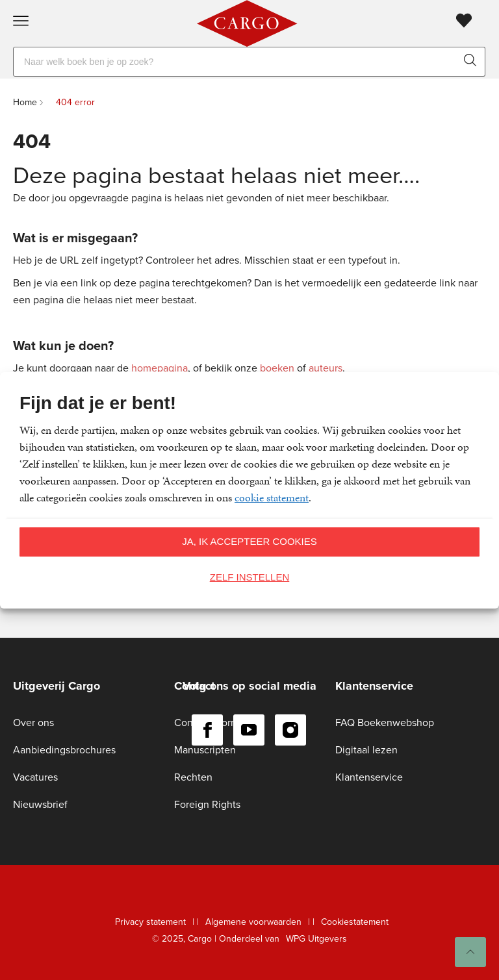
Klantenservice (369, 777)
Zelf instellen (250, 577)
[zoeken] (473, 62)
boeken (277, 368)
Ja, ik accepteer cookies (249, 541)
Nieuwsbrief (40, 804)
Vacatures (35, 777)
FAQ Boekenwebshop (385, 722)
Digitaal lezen (366, 750)
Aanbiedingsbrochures (64, 750)
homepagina (160, 368)
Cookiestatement (355, 922)
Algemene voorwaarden (253, 922)
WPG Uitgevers (316, 939)
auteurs (326, 368)
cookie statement (272, 497)
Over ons (33, 722)
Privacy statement (150, 922)
